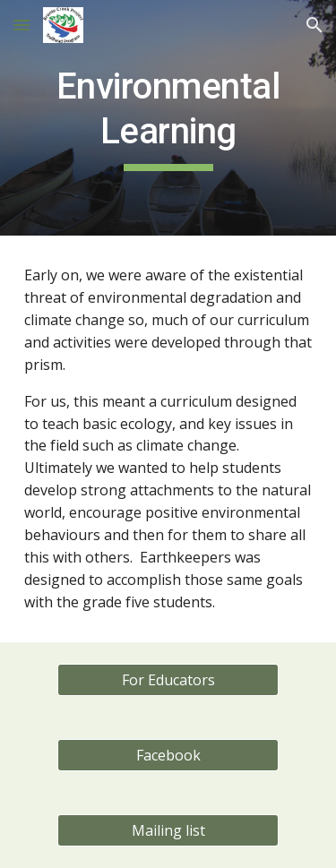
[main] (168, 118)
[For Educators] (168, 680)
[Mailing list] (168, 830)
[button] (22, 25)
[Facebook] (168, 755)
